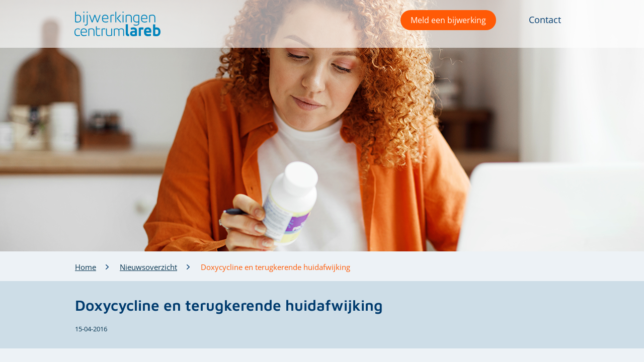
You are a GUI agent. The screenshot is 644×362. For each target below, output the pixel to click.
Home (86, 267)
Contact (545, 20)
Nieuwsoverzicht (148, 267)
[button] (115, 24)
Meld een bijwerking (448, 20)
